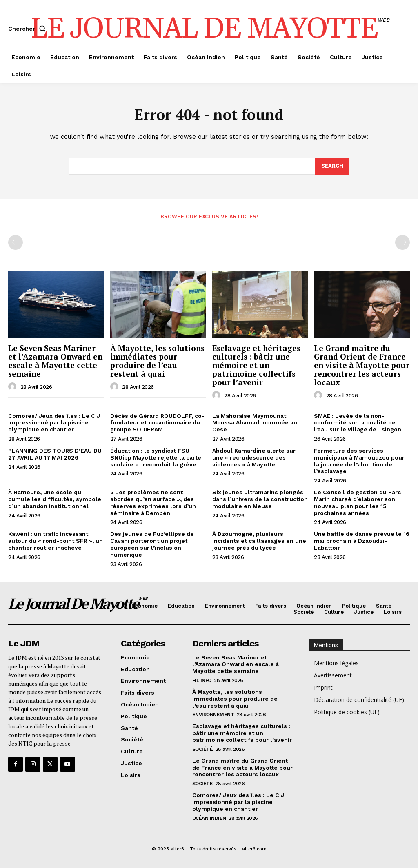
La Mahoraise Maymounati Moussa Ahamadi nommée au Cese (255, 423)
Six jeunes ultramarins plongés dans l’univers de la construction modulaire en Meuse (260, 499)
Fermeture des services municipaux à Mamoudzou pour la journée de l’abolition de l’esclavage (359, 461)
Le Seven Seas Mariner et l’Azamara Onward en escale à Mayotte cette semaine (55, 361)
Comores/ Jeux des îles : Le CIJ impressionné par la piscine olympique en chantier (54, 423)
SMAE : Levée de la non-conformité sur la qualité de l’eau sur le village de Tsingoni (358, 423)
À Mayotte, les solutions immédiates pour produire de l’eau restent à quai (157, 361)
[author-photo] (13, 387)
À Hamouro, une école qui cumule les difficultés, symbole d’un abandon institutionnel (55, 499)
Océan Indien (209, 818)
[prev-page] (16, 242)
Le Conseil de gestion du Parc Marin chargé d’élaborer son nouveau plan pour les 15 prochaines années (357, 502)
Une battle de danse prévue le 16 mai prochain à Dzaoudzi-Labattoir (362, 541)
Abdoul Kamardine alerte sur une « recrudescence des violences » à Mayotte (254, 457)
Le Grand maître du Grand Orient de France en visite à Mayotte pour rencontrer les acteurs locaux (362, 365)
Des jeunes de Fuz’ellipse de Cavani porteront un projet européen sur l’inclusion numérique (152, 544)
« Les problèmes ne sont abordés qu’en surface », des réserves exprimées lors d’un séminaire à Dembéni (153, 502)
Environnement (213, 715)
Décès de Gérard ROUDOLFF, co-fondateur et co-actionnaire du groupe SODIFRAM (157, 423)
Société (203, 749)
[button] (29, 29)
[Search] (332, 166)
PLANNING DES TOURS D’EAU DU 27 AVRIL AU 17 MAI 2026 (55, 454)
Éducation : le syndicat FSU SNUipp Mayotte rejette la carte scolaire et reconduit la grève (156, 457)
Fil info (202, 680)
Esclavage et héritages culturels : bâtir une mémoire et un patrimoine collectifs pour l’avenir (256, 365)
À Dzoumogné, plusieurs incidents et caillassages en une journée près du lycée (259, 541)
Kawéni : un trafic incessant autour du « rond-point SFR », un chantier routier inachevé (56, 541)
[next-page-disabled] (402, 242)
